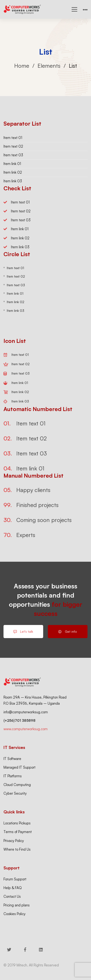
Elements (49, 66)
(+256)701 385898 (19, 720)
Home (22, 66)
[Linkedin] (41, 950)
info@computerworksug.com (26, 712)
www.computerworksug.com (26, 729)
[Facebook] (25, 950)
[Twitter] (9, 950)
